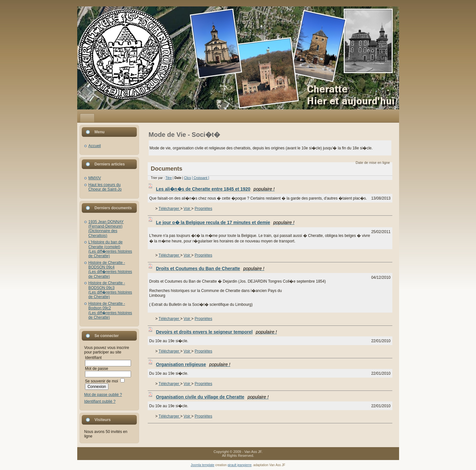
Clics (188, 178)
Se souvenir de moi (102, 381)
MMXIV (95, 178)
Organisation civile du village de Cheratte (212, 397)
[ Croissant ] (200, 178)
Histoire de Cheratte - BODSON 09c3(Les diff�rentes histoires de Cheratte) (110, 290)
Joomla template (203, 465)
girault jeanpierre (240, 465)
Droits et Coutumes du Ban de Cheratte (210, 268)
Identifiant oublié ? (100, 401)
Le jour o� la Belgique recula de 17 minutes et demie (225, 222)
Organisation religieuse (193, 364)
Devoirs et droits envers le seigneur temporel (217, 332)
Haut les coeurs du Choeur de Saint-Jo (105, 187)
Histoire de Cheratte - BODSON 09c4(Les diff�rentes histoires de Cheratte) (110, 270)
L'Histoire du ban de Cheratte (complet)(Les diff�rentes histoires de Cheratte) (110, 249)
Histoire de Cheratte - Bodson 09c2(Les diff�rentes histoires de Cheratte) (110, 310)
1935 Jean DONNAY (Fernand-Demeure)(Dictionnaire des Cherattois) (106, 229)
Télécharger (169, 209)
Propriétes (204, 209)
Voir (187, 209)
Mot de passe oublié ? (103, 395)
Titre (169, 178)
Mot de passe (97, 369)
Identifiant (93, 358)
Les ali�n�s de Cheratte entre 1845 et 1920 (215, 189)
